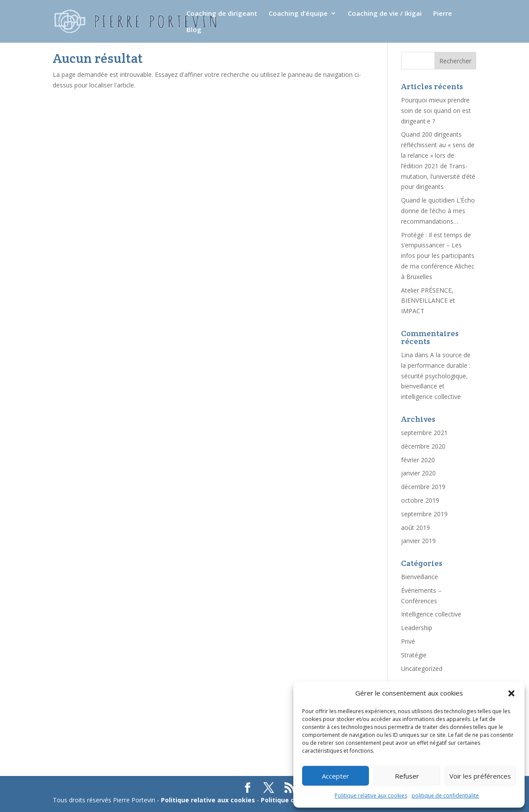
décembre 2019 (423, 487)
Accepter (336, 776)
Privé (408, 641)
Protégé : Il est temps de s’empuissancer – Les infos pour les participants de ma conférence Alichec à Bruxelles (438, 256)
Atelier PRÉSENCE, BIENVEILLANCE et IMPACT (428, 301)
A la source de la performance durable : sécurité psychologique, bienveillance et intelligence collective (436, 376)
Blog (194, 30)
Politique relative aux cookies (371, 796)
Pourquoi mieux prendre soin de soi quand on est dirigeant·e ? (436, 111)
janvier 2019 (418, 541)
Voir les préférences (480, 776)
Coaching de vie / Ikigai (385, 14)
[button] (511, 693)
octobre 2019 (420, 500)
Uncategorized (422, 669)
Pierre (443, 14)
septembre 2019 (424, 514)
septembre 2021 (424, 433)
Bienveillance (420, 577)
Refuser (407, 776)
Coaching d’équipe (298, 14)
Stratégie (414, 655)
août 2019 (416, 527)
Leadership (417, 628)
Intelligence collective (431, 614)
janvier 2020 (418, 473)
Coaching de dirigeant (222, 14)
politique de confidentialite (445, 796)
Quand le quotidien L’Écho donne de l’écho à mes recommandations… (438, 211)
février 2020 (418, 460)
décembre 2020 (423, 446)
